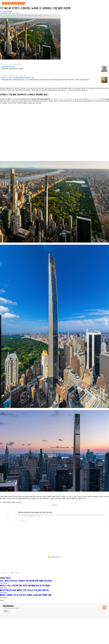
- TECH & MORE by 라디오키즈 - (11, 608)
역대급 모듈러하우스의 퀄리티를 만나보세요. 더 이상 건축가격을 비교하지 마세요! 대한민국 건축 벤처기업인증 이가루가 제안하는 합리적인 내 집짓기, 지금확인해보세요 (45, 80)
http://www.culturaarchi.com (10, 64)
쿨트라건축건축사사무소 (9, 67)
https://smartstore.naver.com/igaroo (12, 75)
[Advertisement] (54, 557)
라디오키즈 (5, 13)
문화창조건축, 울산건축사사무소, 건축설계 (13, 69)
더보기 (8, 578)
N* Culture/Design (6, 11)
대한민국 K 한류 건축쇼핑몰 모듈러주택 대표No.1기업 (18, 78)
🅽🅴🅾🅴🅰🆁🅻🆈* (14, 4)
